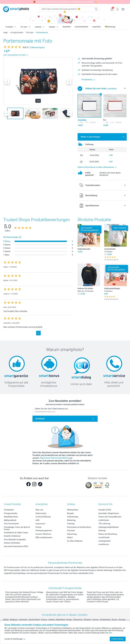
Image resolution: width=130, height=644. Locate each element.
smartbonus (104, 544)
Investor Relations (43, 534)
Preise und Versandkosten (110, 517)
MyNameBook (10, 520)
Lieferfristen (104, 520)
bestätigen (40, 419)
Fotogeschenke (11, 513)
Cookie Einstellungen (15, 639)
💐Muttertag (110, 27)
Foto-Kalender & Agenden (15, 540)
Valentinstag (72, 517)
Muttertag (71, 520)
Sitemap (102, 531)
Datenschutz (41, 513)
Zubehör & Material (12, 536)
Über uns (39, 510)
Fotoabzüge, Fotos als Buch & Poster (17, 528)
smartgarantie (105, 541)
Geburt (70, 537)
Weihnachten (73, 510)
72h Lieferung (104, 524)
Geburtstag (72, 534)
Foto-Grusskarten (11, 524)
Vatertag (71, 524)
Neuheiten (67, 27)
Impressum (40, 524)
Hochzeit (71, 531)
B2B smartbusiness (44, 537)
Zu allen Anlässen (75, 541)
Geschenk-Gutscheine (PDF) (16, 546)
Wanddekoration (11, 517)
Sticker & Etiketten (12, 543)
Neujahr (70, 513)
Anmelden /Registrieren (109, 513)
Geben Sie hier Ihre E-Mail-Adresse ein (51, 409)
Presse (38, 527)
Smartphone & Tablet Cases (16, 533)
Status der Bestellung (108, 534)
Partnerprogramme (44, 531)
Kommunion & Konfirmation (79, 527)
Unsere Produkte (12, 504)
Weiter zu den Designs (90, 137)
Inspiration (97, 27)
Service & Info (105, 504)
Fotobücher (9, 510)
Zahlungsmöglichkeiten (109, 527)
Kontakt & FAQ (105, 510)
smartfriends (104, 537)
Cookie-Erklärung (43, 517)
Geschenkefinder (81, 27)
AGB (37, 520)
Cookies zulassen (117, 639)
